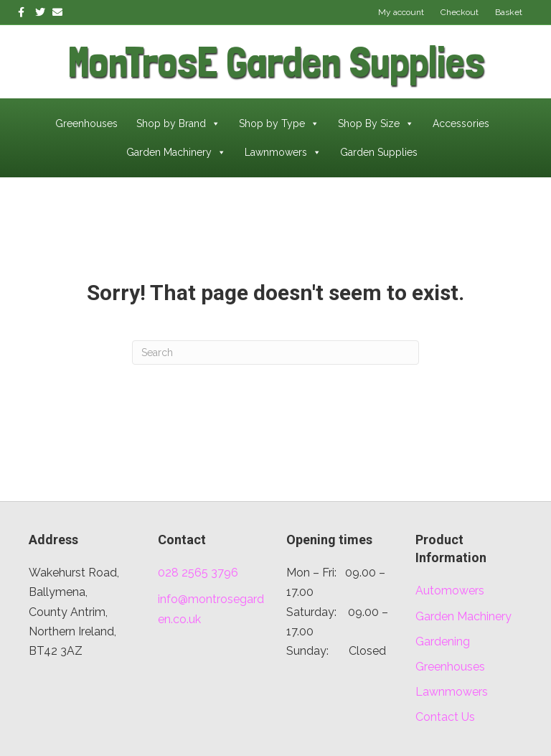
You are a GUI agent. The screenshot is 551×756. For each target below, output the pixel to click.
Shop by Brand (178, 123)
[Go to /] (147, 61)
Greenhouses (86, 123)
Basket (509, 12)
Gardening (443, 641)
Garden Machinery (176, 152)
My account (401, 12)
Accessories (461, 123)
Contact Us (445, 717)
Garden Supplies (379, 152)
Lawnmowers (283, 152)
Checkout (460, 12)
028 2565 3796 (198, 573)
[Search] (275, 353)
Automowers (450, 591)
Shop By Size (376, 123)
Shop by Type (279, 123)
